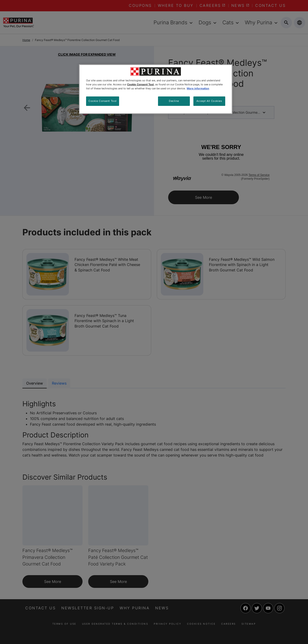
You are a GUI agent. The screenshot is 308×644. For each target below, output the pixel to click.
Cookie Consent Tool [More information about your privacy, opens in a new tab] (140, 84)
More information (198, 88)
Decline (174, 101)
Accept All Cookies (209, 101)
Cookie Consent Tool (103, 101)
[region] (156, 89)
